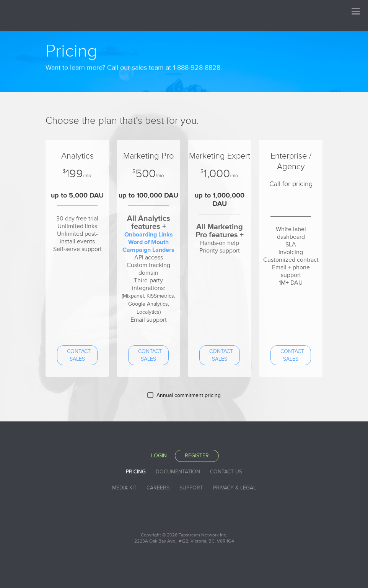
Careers (158, 488)
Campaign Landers (148, 250)
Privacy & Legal (234, 488)
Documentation (178, 472)
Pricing (136, 472)
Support (191, 488)
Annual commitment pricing (189, 395)
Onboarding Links (149, 235)
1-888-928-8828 (197, 58)
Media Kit (124, 488)
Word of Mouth (148, 242)
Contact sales (79, 355)
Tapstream (72, 15)
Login (159, 456)
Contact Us (226, 472)
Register (197, 456)
